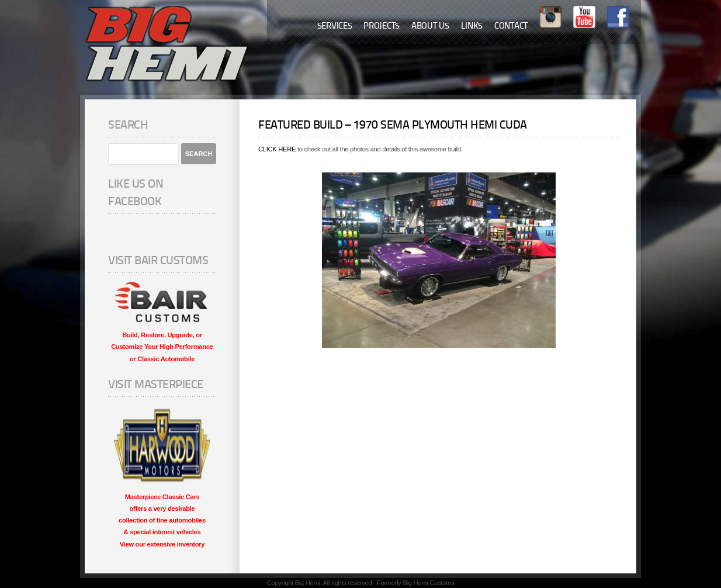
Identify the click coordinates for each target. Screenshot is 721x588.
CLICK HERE (277, 149)
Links (472, 27)
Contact (511, 27)
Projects (382, 27)
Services (335, 27)
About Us (430, 27)
